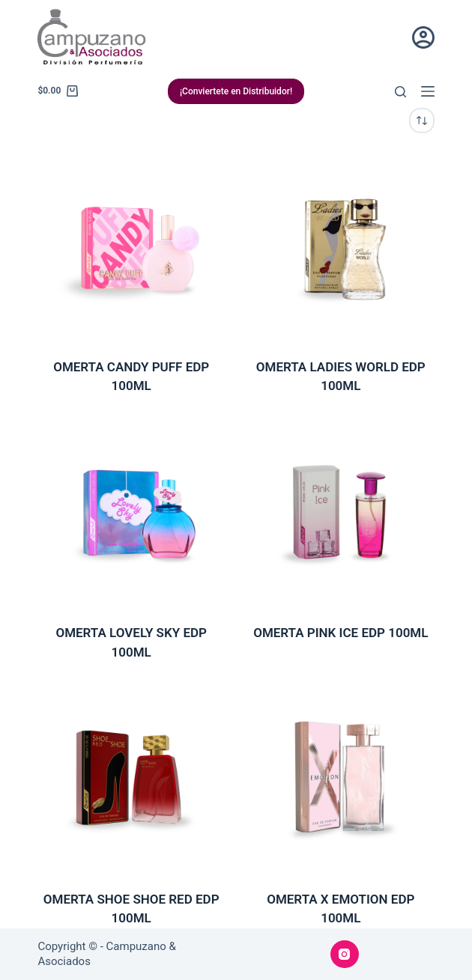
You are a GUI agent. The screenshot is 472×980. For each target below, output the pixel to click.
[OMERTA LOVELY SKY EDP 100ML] (131, 512)
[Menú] (428, 91)
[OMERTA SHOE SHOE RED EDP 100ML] (131, 778)
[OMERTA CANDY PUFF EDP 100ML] (131, 246)
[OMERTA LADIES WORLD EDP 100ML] (341, 246)
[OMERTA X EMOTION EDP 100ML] (341, 778)
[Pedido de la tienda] (422, 121)
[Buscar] (400, 92)
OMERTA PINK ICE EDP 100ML (341, 633)
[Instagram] (345, 955)
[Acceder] (423, 37)
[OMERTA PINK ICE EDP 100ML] (341, 512)
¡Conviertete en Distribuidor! (236, 91)
